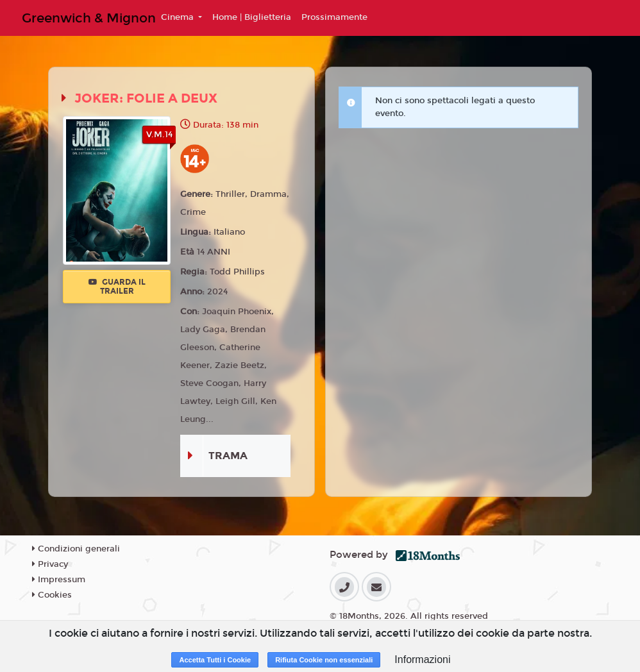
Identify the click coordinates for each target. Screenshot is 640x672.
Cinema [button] (179, 17)
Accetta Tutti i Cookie (215, 660)
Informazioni (422, 659)
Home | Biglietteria (252, 17)
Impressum (59, 580)
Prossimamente (334, 17)
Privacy (50, 564)
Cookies (52, 595)
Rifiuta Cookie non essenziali (324, 660)
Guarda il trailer (117, 287)
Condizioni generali (76, 549)
